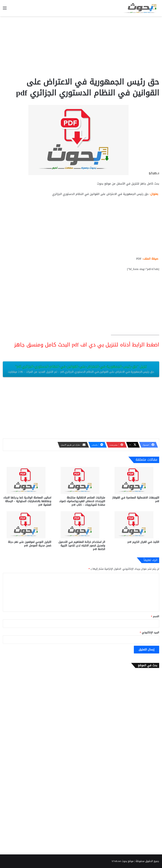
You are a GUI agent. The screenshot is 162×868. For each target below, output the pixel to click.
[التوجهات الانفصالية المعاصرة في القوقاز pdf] (135, 480)
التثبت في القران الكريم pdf (143, 542)
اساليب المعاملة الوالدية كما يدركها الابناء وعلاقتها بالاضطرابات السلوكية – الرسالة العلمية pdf (27, 501)
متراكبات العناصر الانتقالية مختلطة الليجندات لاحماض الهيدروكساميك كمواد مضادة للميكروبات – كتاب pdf (82, 501)
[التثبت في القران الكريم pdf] (135, 525)
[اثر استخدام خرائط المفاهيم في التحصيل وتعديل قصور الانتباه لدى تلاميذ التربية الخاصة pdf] (81, 525)
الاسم (155, 616)
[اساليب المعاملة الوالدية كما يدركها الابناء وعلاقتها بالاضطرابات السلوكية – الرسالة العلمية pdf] (27, 480)
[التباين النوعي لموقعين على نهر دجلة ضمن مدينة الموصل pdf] (27, 525)
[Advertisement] (81, 46)
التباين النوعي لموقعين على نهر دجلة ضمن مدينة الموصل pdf (30, 544)
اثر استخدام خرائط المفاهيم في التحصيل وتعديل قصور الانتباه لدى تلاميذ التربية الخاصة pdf (82, 546)
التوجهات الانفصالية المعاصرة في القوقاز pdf (136, 499)
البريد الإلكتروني (150, 632)
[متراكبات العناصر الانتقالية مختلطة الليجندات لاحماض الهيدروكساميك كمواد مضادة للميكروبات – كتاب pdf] (81, 480)
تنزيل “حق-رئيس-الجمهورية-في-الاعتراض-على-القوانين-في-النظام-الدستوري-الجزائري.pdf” (81, 369)
